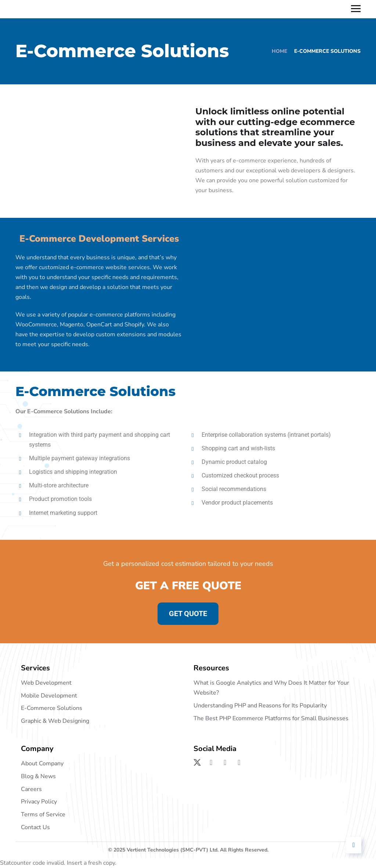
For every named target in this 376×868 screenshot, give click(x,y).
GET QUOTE (188, 614)
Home (279, 51)
